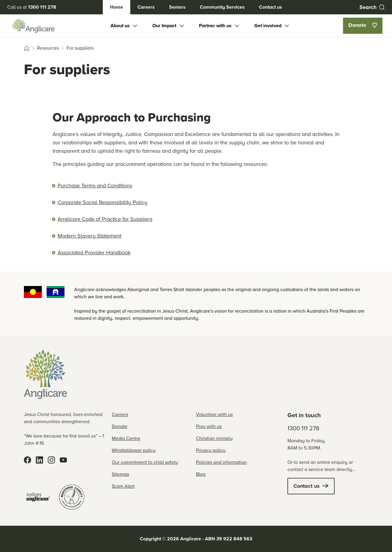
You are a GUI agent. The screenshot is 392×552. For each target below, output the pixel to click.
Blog (201, 474)
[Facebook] (27, 460)
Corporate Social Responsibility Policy (102, 202)
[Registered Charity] (72, 497)
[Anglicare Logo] (33, 26)
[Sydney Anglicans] (38, 497)
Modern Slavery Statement (89, 236)
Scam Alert (123, 486)
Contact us (271, 7)
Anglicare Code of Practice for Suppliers (105, 219)
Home (117, 7)
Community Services (222, 7)
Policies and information (221, 462)
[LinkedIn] (39, 460)
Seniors (177, 7)
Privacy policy (211, 450)
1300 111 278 (303, 428)
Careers (146, 7)
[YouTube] (63, 460)
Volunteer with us (214, 414)
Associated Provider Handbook (94, 253)
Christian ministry (214, 438)
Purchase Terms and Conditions (95, 186)
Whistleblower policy (134, 450)
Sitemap (120, 474)
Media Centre (126, 438)
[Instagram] (51, 460)
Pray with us (209, 426)
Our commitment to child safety (145, 462)
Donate (120, 426)
